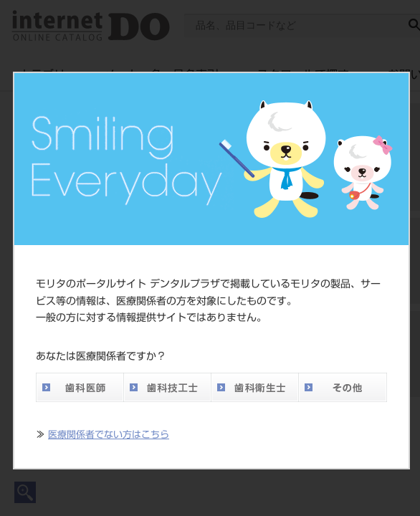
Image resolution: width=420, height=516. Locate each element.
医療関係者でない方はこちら (109, 435)
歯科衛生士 (254, 387)
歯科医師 (80, 387)
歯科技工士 (167, 387)
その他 (343, 387)
